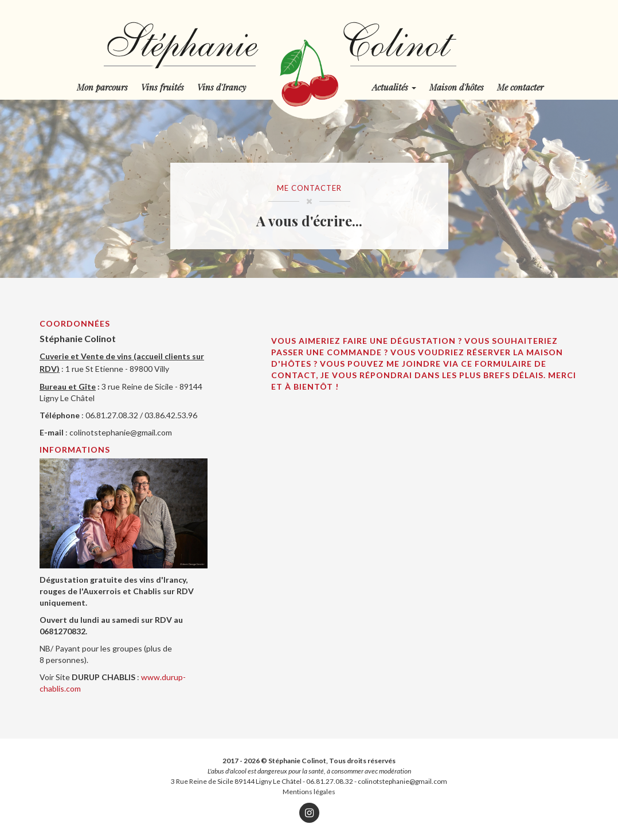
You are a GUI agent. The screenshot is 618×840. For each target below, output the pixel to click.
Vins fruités (163, 87)
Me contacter (520, 87)
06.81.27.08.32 (330, 781)
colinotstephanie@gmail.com (121, 432)
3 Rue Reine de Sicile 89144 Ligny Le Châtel (236, 781)
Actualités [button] (394, 87)
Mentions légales (309, 792)
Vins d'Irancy (222, 87)
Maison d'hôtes (457, 87)
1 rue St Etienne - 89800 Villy (117, 369)
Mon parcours (102, 87)
